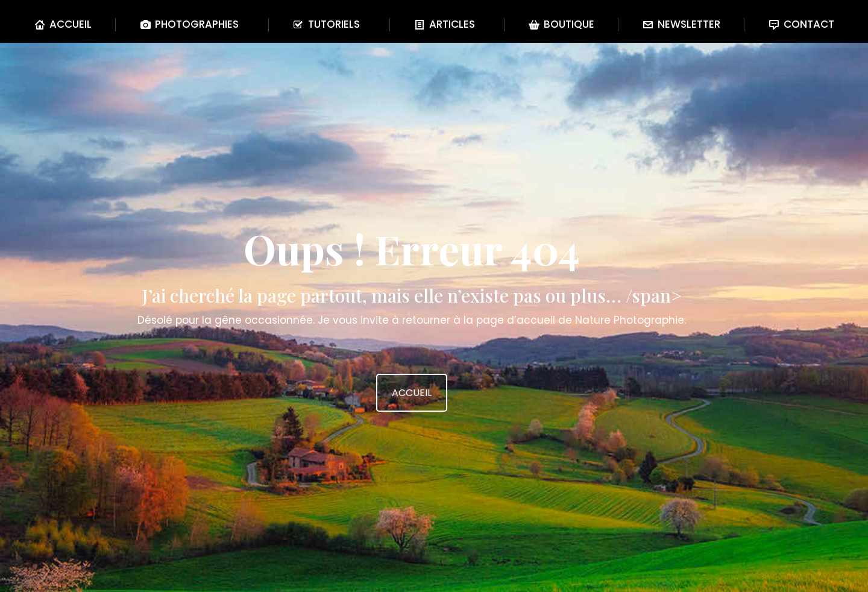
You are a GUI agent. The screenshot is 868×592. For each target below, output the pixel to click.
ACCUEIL (412, 393)
